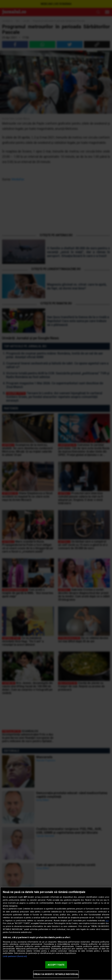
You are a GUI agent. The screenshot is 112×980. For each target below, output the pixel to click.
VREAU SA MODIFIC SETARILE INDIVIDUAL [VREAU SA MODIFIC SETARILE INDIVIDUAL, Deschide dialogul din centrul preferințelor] (56, 974)
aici (107, 921)
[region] (56, 933)
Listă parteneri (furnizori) (15, 956)
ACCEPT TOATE (56, 965)
